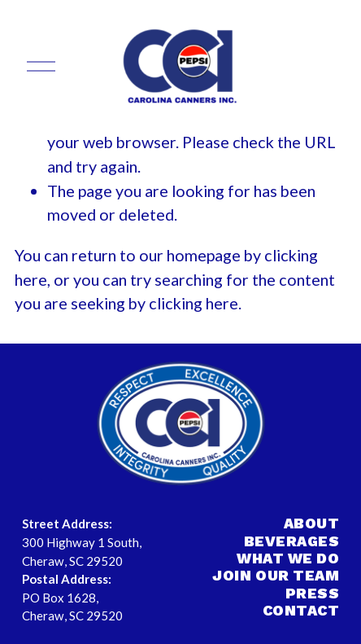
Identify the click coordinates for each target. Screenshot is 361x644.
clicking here (194, 303)
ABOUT (312, 523)
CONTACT (301, 610)
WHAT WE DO (288, 558)
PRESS (313, 593)
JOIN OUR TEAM (276, 575)
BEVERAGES (292, 541)
